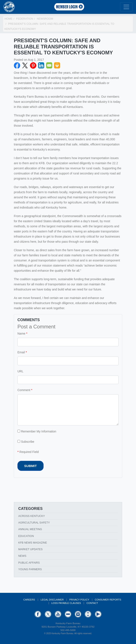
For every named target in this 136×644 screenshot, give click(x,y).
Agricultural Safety (34, 523)
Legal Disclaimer (52, 600)
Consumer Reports (108, 600)
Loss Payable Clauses (66, 603)
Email (49, 65)
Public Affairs (29, 563)
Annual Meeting (30, 529)
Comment (24, 390)
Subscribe (26, 442)
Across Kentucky (32, 516)
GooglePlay (98, 614)
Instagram (78, 614)
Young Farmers (30, 569)
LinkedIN (41, 65)
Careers (29, 600)
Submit (30, 466)
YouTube (58, 614)
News (22, 556)
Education (26, 536)
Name (21, 334)
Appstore (88, 614)
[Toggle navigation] (126, 7)
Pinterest (33, 65)
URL (20, 371)
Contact (92, 603)
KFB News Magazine (33, 543)
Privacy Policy (79, 600)
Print (57, 65)
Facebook (17, 65)
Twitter (25, 65)
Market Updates (30, 549)
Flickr (68, 614)
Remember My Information (37, 431)
